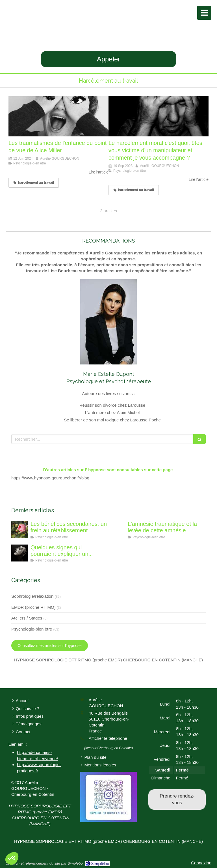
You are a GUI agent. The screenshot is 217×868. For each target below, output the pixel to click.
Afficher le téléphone (108, 738)
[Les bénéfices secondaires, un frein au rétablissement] (20, 530)
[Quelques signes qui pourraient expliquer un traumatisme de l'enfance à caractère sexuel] (20, 553)
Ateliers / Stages (27, 618)
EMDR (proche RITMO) (33, 607)
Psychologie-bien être (32, 629)
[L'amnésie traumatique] (117, 530)
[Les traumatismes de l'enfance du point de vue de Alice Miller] (58, 116)
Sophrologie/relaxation (32, 596)
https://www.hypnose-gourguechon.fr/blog (50, 478)
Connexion (201, 863)
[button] (12, 858)
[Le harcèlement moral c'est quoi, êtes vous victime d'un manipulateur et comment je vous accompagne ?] (159, 116)
